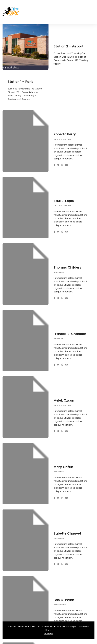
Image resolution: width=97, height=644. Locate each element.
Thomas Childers (67, 267)
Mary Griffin (63, 467)
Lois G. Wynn (64, 600)
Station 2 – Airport (69, 46)
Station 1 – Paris (21, 82)
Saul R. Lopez (64, 201)
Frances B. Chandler (70, 334)
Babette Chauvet (67, 533)
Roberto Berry (65, 134)
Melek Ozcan (64, 400)
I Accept (49, 634)
